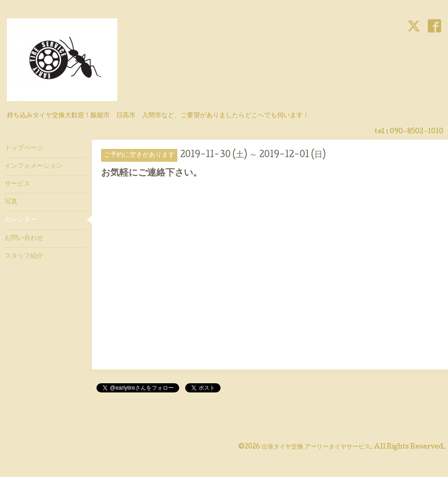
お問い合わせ (24, 238)
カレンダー (21, 220)
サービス (17, 184)
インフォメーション (34, 166)
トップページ (24, 148)
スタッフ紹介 (24, 256)
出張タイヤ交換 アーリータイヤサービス (316, 447)
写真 (11, 202)
